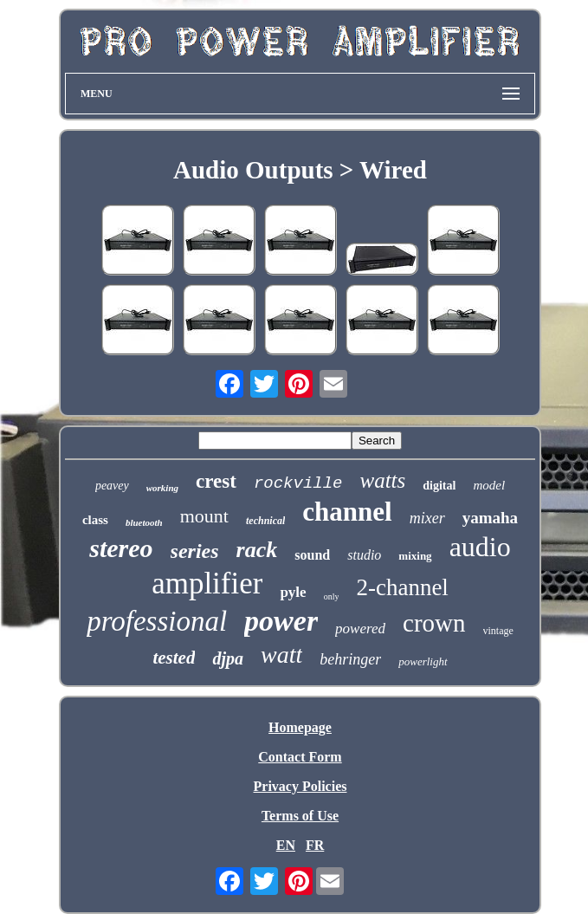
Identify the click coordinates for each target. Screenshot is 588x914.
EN (286, 845)
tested (174, 658)
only (332, 596)
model (489, 485)
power (281, 621)
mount (204, 516)
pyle (293, 592)
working (162, 488)
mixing (415, 556)
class (95, 520)
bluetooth (144, 522)
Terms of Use (300, 816)
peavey (112, 486)
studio (364, 555)
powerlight (423, 661)
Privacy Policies (300, 786)
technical (265, 521)
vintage (498, 631)
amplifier (207, 583)
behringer (350, 659)
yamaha (490, 518)
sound (312, 555)
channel (347, 512)
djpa (228, 658)
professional (157, 621)
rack (257, 550)
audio (480, 547)
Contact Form (300, 757)
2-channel (402, 587)
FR (315, 845)
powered (360, 629)
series (195, 551)
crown (434, 623)
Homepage (300, 727)
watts (383, 480)
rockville (298, 483)
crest (216, 481)
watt (281, 655)
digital (439, 486)
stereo (121, 548)
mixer (427, 518)
